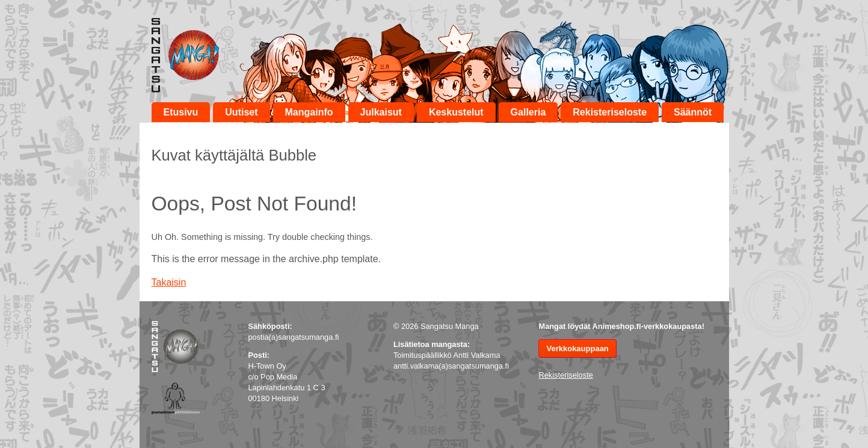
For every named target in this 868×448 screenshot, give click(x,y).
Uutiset (241, 112)
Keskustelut (456, 112)
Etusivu (181, 112)
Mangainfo (309, 112)
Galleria (528, 112)
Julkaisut (381, 112)
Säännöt (693, 112)
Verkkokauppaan (577, 348)
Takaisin (169, 282)
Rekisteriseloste (610, 112)
